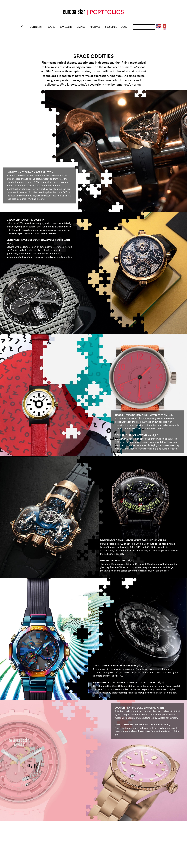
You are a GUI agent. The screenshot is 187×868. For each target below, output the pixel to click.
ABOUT (126, 27)
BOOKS (51, 27)
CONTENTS (36, 27)
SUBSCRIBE (111, 27)
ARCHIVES (95, 27)
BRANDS (81, 27)
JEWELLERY (66, 27)
